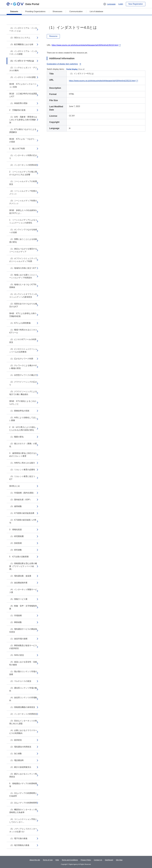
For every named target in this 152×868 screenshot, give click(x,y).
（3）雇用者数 (15, 506)
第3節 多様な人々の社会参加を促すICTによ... (23, 212)
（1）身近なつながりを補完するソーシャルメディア (23, 250)
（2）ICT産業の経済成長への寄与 (23, 521)
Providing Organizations (35, 11)
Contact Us (98, 860)
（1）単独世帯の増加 (18, 103)
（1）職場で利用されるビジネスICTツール (23, 331)
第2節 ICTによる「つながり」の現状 (23, 140)
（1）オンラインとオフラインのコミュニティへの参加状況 (23, 296)
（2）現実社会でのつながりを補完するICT (23, 305)
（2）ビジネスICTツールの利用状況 (23, 341)
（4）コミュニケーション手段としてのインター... (23, 821)
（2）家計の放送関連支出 (20, 767)
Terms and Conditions (70, 860)
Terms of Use (48, 860)
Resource (53, 36)
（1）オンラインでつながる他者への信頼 (23, 231)
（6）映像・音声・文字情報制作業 (23, 607)
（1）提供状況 (15, 740)
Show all (81, 69)
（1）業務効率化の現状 (19, 411)
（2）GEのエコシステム (20, 38)
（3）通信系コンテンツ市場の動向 (23, 689)
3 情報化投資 (15, 530)
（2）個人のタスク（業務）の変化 (23, 445)
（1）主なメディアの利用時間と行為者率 (23, 795)
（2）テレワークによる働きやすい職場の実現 (23, 367)
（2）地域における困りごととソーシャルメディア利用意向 (23, 276)
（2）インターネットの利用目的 (23, 165)
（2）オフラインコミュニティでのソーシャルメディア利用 (23, 260)
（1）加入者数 (15, 754)
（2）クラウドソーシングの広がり (23, 383)
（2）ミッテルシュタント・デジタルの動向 (23, 69)
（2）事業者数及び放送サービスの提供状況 (23, 647)
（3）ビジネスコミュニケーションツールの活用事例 (23, 350)
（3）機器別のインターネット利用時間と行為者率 (23, 811)
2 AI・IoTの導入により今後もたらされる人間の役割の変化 (23, 429)
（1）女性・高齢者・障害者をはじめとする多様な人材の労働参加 (23, 120)
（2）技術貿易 (15, 543)
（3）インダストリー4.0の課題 (23, 77)
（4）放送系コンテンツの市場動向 (23, 699)
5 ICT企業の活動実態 (19, 557)
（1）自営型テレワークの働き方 (23, 375)
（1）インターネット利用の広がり (23, 157)
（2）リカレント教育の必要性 (22, 470)
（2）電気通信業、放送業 (20, 576)
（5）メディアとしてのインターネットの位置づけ (23, 830)
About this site (35, 860)
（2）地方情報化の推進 (19, 845)
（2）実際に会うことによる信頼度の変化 (23, 241)
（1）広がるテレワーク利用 (21, 359)
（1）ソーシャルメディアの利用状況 (23, 183)
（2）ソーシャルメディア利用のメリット (23, 192)
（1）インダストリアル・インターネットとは (23, 29)
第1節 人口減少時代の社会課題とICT (23, 95)
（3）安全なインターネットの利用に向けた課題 (23, 722)
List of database (96, 11)
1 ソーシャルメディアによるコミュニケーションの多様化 (23, 221)
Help (57, 860)
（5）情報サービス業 (18, 599)
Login (121, 4)
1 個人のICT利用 (17, 149)
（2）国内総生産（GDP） (20, 500)
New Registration (136, 4)
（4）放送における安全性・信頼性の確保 (23, 663)
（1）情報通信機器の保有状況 (22, 707)
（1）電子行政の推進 (18, 838)
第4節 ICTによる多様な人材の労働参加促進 (23, 315)
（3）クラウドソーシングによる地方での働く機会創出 (23, 393)
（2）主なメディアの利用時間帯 (23, 803)
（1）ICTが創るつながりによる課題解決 (23, 131)
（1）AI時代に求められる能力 (22, 463)
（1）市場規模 (15, 616)
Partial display (72, 69)
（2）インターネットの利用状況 (23, 714)
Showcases (57, 11)
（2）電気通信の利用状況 (20, 747)
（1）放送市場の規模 (18, 639)
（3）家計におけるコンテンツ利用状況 (23, 775)
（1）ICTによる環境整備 (20, 323)
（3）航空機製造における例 (21, 44)
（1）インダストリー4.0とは (22, 61)
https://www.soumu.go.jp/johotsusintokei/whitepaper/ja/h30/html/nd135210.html (85, 45)
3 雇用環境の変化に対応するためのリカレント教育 (23, 455)
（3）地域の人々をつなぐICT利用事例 (23, 286)
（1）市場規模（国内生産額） (22, 493)
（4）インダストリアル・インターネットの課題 (23, 53)
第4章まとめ (15, 486)
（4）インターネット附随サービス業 (23, 591)
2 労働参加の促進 (17, 110)
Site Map (119, 860)
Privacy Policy (86, 860)
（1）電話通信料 (16, 760)
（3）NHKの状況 (17, 655)
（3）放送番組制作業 (18, 583)
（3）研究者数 (15, 550)
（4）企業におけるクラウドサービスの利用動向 (23, 732)
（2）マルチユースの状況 (20, 681)
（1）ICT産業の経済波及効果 (22, 513)
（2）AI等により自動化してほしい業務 (23, 419)
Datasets (14, 11)
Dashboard (109, 860)
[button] (109, 4)
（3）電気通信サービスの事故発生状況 (23, 630)
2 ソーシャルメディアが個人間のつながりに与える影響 (23, 173)
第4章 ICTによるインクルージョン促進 (23, 85)
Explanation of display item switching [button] (64, 64)
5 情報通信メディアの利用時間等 (23, 785)
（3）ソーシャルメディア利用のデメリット (23, 202)
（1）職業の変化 (16, 437)
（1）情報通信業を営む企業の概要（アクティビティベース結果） (23, 566)
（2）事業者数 (15, 622)
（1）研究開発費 (16, 536)
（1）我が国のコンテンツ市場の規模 (23, 673)
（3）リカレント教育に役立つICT (22, 478)
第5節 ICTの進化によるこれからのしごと (23, 403)
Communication (76, 11)
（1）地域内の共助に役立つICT (23, 268)
